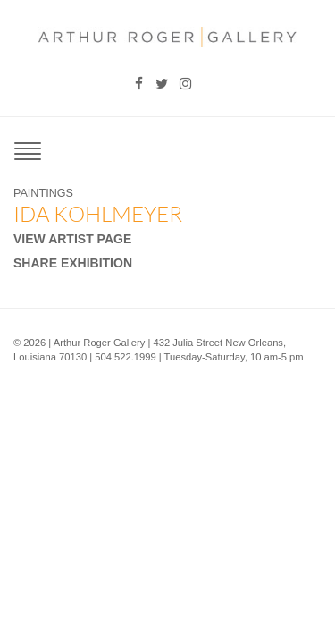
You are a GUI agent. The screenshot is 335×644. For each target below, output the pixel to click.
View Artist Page (72, 239)
